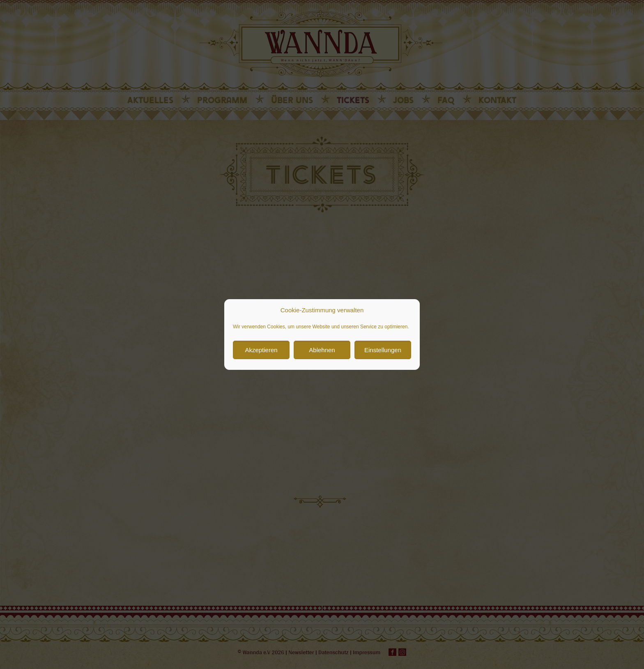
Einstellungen (383, 350)
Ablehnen (322, 350)
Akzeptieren (261, 350)
